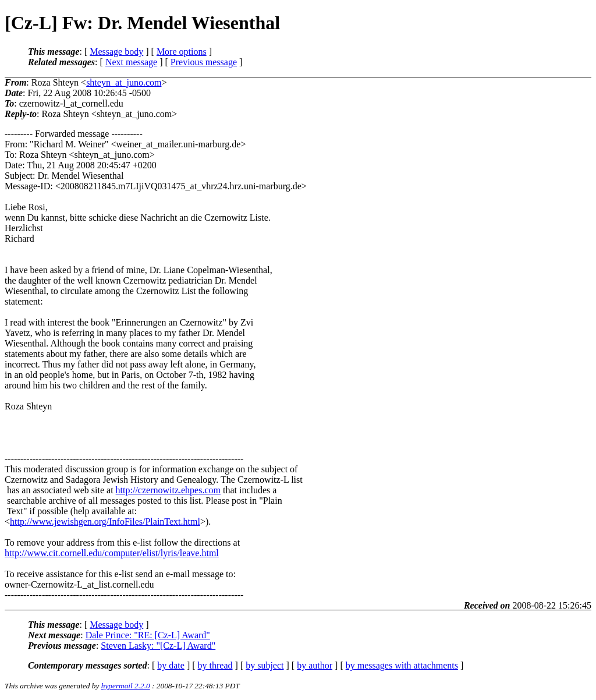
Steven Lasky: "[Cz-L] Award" (158, 646)
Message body (116, 52)
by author (315, 665)
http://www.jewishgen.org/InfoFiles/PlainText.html (105, 522)
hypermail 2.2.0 (126, 686)
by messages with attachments (402, 665)
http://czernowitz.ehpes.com (168, 490)
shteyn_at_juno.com (124, 82)
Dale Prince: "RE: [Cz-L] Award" (148, 635)
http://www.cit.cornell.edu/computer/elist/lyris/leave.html (112, 553)
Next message (131, 62)
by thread (215, 665)
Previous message (204, 62)
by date (171, 665)
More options (182, 52)
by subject (265, 665)
